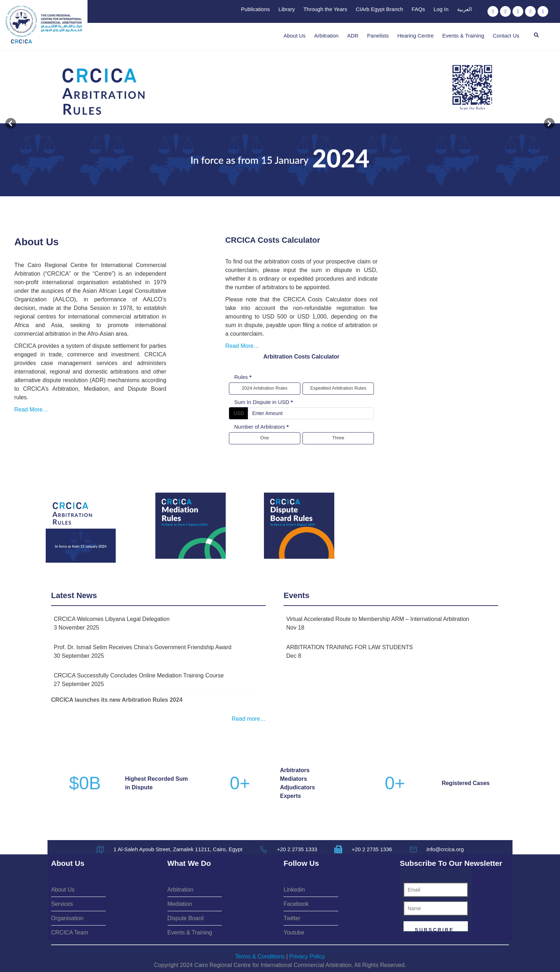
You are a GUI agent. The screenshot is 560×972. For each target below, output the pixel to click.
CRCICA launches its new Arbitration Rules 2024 (117, 698)
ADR (353, 36)
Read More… (75, 375)
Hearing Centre (416, 36)
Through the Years (325, 9)
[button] (536, 35)
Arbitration (326, 36)
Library (287, 9)
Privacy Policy (307, 955)
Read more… (249, 717)
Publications (256, 9)
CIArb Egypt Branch (379, 9)
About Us (295, 36)
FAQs (419, 9)
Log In (441, 9)
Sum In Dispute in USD (351, 385)
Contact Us (506, 36)
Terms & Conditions (260, 955)
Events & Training (463, 36)
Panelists (378, 36)
